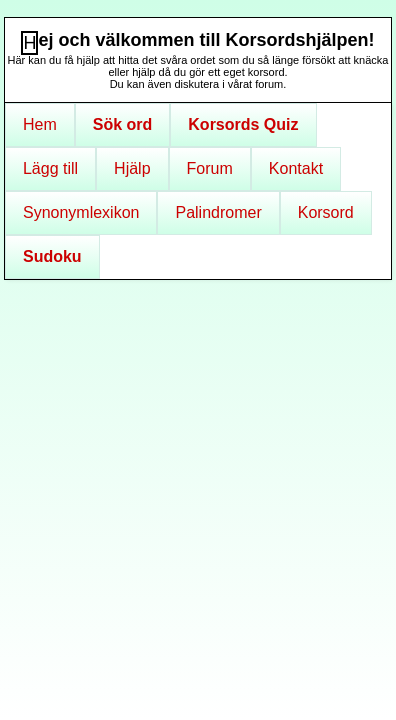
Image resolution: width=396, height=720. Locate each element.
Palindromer (218, 212)
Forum (210, 168)
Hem (40, 124)
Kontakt (296, 168)
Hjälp (132, 168)
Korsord (326, 212)
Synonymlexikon (81, 212)
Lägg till (50, 168)
